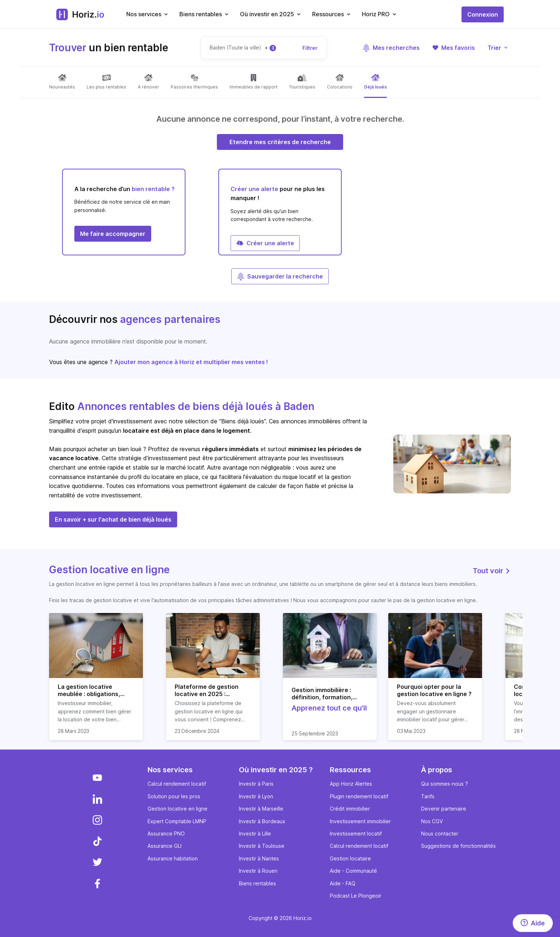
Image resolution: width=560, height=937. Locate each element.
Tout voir (492, 571)
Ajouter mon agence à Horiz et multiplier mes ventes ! (191, 362)
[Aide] (533, 923)
